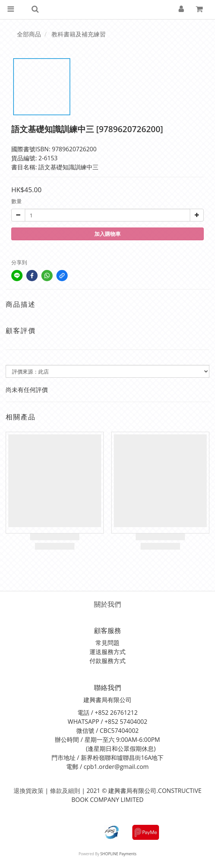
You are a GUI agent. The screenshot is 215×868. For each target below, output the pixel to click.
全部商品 (29, 34)
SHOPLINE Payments (118, 854)
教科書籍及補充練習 (79, 34)
